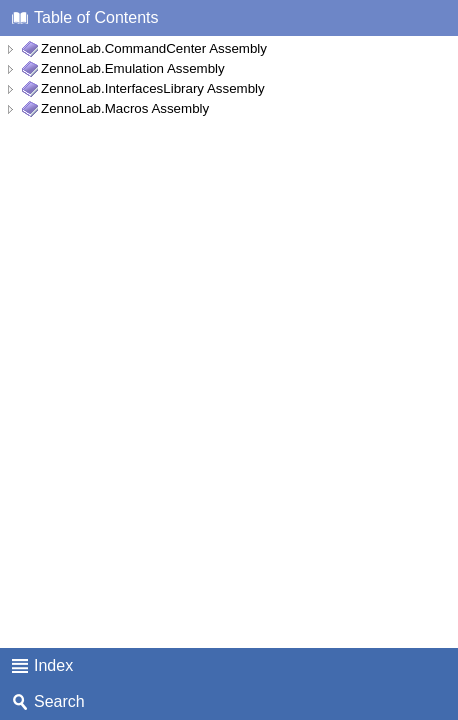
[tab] (229, 18)
